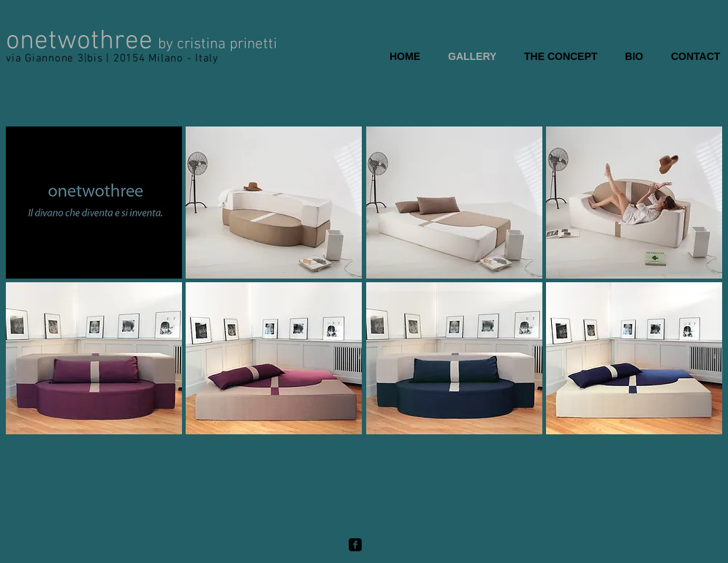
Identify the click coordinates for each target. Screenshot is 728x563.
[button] (94, 203)
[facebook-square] (355, 545)
